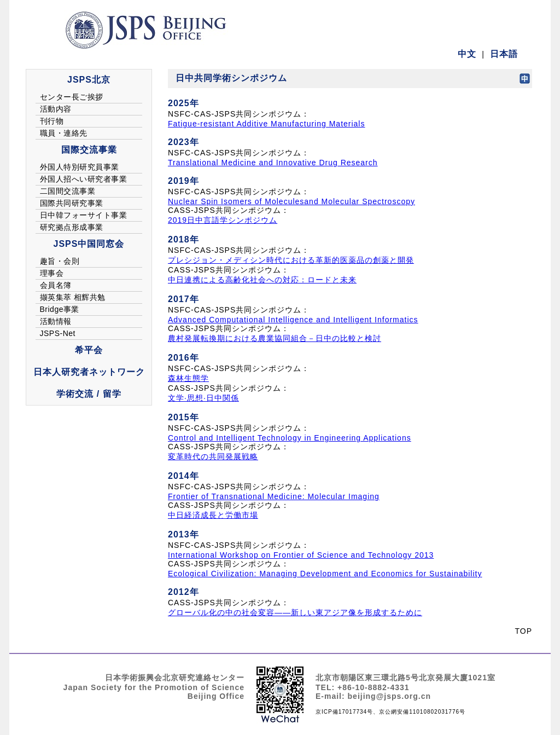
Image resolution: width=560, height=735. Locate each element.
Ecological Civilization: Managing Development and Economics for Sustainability (325, 574)
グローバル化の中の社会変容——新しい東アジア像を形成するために (295, 612)
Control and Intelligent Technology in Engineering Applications (290, 438)
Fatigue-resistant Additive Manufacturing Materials (266, 124)
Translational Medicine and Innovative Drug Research (273, 163)
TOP (523, 631)
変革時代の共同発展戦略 (213, 456)
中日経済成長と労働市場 (213, 515)
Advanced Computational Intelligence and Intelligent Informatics (293, 320)
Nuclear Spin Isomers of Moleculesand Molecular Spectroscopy (291, 201)
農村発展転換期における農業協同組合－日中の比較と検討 (275, 338)
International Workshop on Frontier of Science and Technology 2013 (301, 555)
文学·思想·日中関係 (203, 398)
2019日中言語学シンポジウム (223, 220)
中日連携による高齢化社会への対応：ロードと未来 (262, 280)
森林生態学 (188, 378)
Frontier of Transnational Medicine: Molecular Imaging (274, 496)
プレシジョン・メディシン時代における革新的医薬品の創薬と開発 (291, 260)
